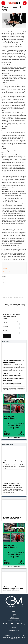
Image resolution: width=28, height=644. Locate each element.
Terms (8, 641)
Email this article (7, 279)
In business (5, 570)
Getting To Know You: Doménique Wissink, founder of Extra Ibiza (12, 484)
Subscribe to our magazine (14, 619)
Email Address (7, 331)
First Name (6, 322)
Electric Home (14, 629)
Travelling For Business (14, 626)
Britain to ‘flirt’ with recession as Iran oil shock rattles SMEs (13, 361)
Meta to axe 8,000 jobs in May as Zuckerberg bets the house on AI (12, 518)
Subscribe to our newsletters (14, 620)
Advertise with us (14, 617)
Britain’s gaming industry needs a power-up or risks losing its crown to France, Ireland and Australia (13, 588)
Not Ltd (14, 632)
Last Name (6, 326)
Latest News (5, 342)
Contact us (14, 616)
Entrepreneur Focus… (8, 444)
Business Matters (8, 272)
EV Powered (14, 628)
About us (14, 614)
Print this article (7, 282)
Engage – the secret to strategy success (13, 297)
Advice (5, 268)
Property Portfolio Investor (14, 631)
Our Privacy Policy (14, 641)
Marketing (5, 498)
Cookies (20, 641)
